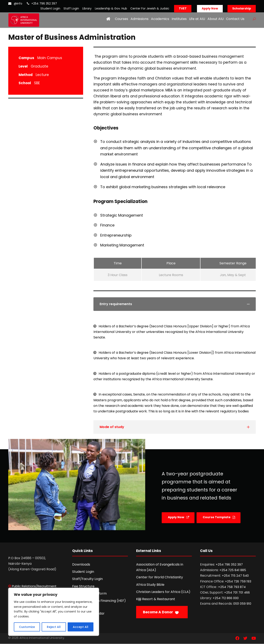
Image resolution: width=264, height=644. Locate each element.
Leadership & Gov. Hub (111, 8)
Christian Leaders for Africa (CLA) (163, 592)
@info (18, 3)
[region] (54, 612)
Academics (160, 19)
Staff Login (71, 8)
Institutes (179, 19)
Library (87, 8)
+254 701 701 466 (237, 592)
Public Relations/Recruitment (34, 586)
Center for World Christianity (160, 577)
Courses (121, 19)
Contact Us (235, 19)
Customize (27, 627)
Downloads (81, 564)
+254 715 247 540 (235, 576)
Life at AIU (197, 19)
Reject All (54, 627)
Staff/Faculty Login (87, 579)
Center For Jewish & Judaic (150, 8)
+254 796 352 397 (44, 3)
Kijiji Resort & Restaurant (156, 599)
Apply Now (210, 8)
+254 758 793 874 (232, 587)
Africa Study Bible (150, 585)
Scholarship (242, 8)
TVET (183, 8)
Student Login (50, 8)
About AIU (216, 19)
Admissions (140, 19)
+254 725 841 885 (233, 570)
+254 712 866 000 (226, 598)
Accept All (81, 627)
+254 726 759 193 (238, 581)
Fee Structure (83, 586)
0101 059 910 (242, 604)
